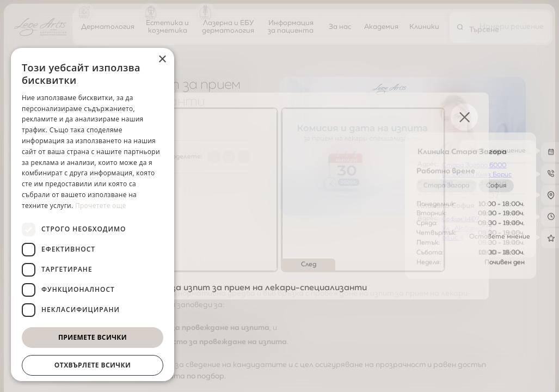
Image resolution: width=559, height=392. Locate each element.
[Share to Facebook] (214, 157)
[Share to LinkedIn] (229, 157)
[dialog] (93, 215)
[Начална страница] (40, 27)
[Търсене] (460, 27)
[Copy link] (244, 157)
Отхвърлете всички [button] (93, 365)
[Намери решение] (512, 27)
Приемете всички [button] (93, 337)
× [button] (162, 60)
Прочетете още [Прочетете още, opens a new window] (101, 206)
